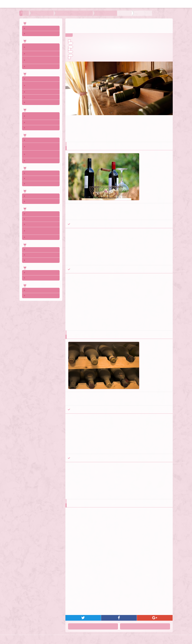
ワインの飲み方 (34, 13)
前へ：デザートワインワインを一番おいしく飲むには (94, 627)
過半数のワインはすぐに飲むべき (87, 41)
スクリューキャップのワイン (87, 43)
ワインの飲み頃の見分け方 (84, 58)
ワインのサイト (100, 640)
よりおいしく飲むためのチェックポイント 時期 (101, 13)
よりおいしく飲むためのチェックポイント (61, 13)
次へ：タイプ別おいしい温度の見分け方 (149, 627)
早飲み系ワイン (81, 47)
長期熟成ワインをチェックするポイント (90, 49)
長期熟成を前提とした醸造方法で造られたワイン (96, 55)
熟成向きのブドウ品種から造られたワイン (93, 52)
